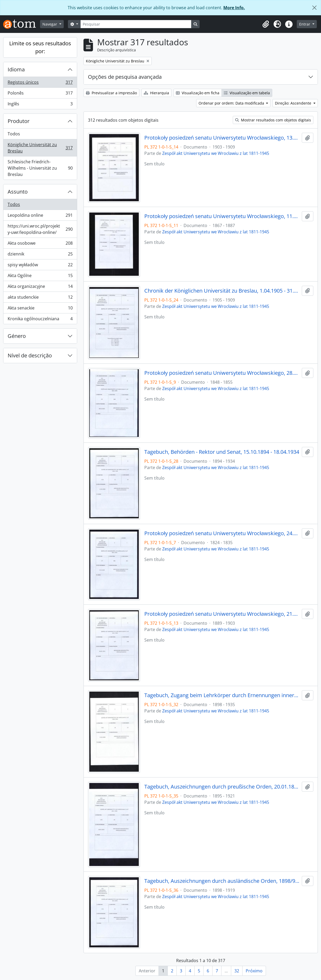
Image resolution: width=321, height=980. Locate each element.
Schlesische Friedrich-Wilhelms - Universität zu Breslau (40, 168)
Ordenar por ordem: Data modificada (232, 103)
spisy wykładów (40, 266)
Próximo (254, 971)
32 (237, 971)
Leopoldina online (40, 216)
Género (17, 336)
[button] (266, 24)
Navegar (50, 24)
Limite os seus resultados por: (40, 47)
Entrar (305, 24)
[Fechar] (314, 8)
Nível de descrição (30, 355)
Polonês (40, 94)
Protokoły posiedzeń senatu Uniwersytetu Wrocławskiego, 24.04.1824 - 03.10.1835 (222, 533)
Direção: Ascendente (294, 103)
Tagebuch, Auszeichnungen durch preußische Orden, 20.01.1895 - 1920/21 (222, 787)
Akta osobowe (40, 244)
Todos (14, 134)
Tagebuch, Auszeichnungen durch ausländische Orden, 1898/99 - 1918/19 (222, 881)
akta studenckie (40, 298)
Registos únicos (40, 83)
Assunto (18, 192)
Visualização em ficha (198, 93)
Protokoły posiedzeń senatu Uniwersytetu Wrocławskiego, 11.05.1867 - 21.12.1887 (222, 216)
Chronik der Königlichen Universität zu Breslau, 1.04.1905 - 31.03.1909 (222, 291)
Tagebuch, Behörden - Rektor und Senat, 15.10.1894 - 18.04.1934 (222, 452)
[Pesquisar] (136, 24)
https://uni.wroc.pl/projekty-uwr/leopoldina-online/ (40, 229)
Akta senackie (40, 309)
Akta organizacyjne (40, 287)
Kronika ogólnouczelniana (40, 320)
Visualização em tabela (247, 93)
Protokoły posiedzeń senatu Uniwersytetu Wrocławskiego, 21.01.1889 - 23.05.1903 (222, 614)
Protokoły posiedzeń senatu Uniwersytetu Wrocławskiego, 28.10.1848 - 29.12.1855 (222, 373)
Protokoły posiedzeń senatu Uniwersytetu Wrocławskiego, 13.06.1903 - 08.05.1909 (222, 138)
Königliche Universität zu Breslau (40, 148)
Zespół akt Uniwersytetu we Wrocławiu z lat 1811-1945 (216, 153)
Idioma (16, 69)
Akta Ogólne (40, 277)
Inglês (40, 105)
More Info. (234, 8)
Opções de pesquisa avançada (125, 77)
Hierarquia (156, 93)
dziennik (40, 255)
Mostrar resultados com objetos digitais (273, 120)
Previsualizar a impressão (111, 93)
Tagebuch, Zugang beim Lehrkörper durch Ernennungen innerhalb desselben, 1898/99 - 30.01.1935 (222, 695)
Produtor (19, 121)
